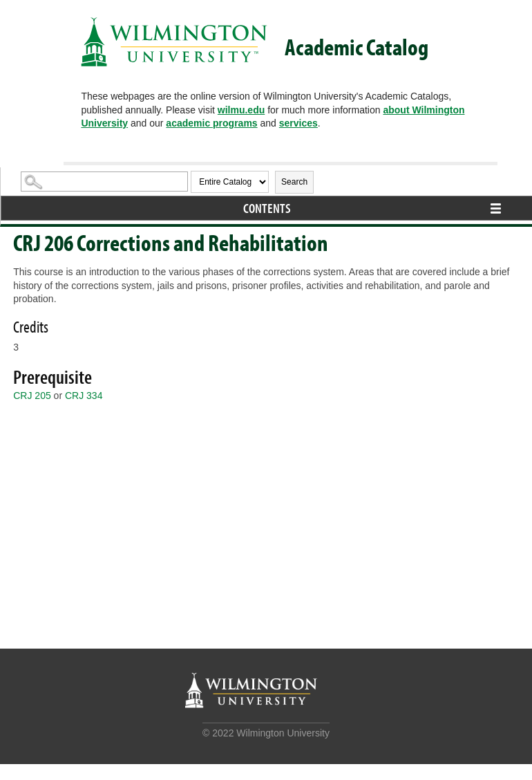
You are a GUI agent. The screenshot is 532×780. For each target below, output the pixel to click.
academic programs (211, 123)
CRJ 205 (32, 396)
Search (294, 182)
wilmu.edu (241, 110)
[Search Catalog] (104, 182)
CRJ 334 (84, 396)
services (298, 123)
